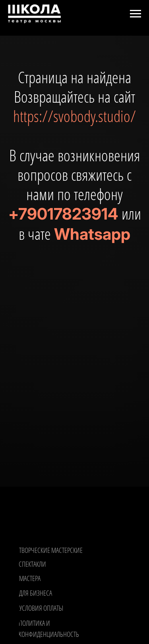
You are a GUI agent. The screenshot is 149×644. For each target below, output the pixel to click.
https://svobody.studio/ (74, 116)
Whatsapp (92, 234)
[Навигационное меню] (135, 14)
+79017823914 (63, 214)
